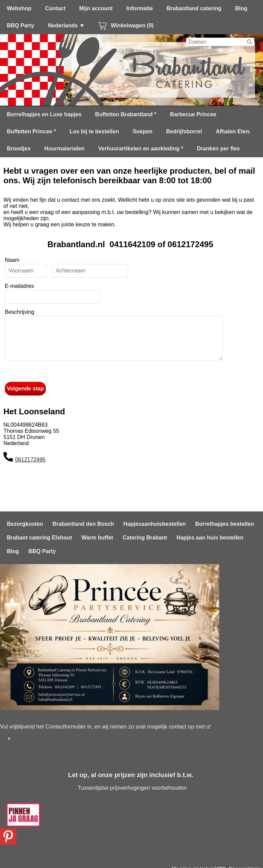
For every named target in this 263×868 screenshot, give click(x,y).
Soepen (142, 131)
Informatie (140, 8)
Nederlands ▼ (66, 25)
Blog (241, 8)
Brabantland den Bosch (83, 524)
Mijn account (96, 8)
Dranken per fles (218, 149)
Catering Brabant (145, 538)
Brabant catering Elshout (39, 538)
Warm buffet (97, 538)
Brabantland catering (194, 8)
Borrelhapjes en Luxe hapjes (44, 114)
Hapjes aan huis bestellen (210, 538)
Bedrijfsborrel (184, 131)
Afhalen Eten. (233, 131)
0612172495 (30, 468)
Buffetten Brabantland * (126, 114)
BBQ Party (21, 25)
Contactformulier (66, 727)
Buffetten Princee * (31, 131)
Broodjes (19, 149)
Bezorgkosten (25, 524)
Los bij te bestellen (94, 131)
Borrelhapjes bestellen (225, 524)
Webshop (19, 8)
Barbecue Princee (193, 114)
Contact (55, 8)
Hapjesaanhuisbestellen (154, 524)
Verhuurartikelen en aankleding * (141, 149)
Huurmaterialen (64, 149)
